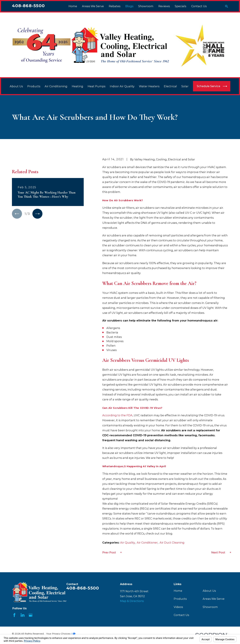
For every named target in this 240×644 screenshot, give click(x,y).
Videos (178, 607)
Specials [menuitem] (180, 6)
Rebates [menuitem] (115, 6)
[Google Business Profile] (31, 615)
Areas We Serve (214, 599)
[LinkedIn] (23, 615)
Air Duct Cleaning (172, 543)
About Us (209, 591)
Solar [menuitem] (185, 86)
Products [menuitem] (34, 86)
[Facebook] (14, 615)
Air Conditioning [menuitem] (56, 86)
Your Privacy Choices (61, 634)
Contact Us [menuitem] (199, 6)
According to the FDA (117, 415)
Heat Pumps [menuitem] (96, 86)
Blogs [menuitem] (129, 6)
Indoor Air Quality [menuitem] (122, 86)
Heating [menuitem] (77, 86)
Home (178, 591)
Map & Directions (132, 601)
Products (180, 599)
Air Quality (127, 543)
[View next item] (37, 262)
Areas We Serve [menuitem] (93, 6)
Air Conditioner (147, 543)
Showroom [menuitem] (146, 6)
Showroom (210, 607)
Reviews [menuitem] (164, 6)
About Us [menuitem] (16, 86)
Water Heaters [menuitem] (149, 86)
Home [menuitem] (73, 6)
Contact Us (181, 615)
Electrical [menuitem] (170, 86)
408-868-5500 (28, 6)
